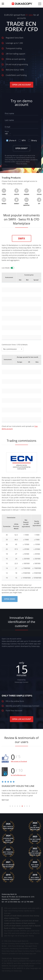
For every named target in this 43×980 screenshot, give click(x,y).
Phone (7, 131)
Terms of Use (7, 958)
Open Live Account (22, 85)
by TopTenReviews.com (18, 775)
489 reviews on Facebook (19, 761)
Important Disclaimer (21, 958)
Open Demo (10, 599)
